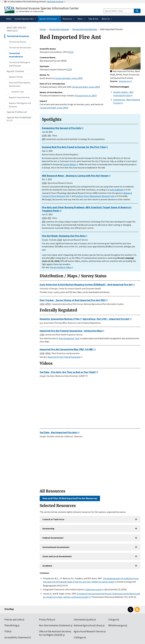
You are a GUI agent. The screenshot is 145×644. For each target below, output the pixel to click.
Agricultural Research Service (89, 631)
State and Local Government (57, 556)
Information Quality (84, 620)
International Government (56, 547)
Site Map (9, 609)
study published (116, 190)
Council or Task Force (53, 519)
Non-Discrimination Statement (55, 625)
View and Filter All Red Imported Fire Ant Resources (70, 498)
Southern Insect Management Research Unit (95, 196)
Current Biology (69, 164)
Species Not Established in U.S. (19, 119)
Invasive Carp (17, 92)
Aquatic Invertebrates (19, 97)
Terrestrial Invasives (18, 36)
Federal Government (53, 538)
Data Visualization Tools (69, 338)
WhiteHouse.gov (117, 625)
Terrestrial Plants (18, 42)
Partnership (48, 529)
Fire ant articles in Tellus (61, 267)
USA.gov (112, 620)
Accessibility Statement (17, 637)
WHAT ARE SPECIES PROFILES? (16, 29)
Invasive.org (124, 81)
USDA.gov (79, 637)
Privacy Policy (46, 620)
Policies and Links (13, 620)
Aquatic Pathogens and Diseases (20, 105)
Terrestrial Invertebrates (16, 55)
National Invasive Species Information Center (47, 8)
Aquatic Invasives (15, 71)
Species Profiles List (17, 112)
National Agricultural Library (88, 625)
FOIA (7, 631)
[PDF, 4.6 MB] (67, 349)
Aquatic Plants (16, 77)
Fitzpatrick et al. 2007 (86, 96)
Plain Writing (11, 625)
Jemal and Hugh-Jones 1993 (68, 78)
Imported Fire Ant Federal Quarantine (64, 357)
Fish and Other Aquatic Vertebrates (20, 84)
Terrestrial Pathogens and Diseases (20, 64)
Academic (47, 566)
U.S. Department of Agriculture (30, 11)
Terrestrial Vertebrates (20, 47)
